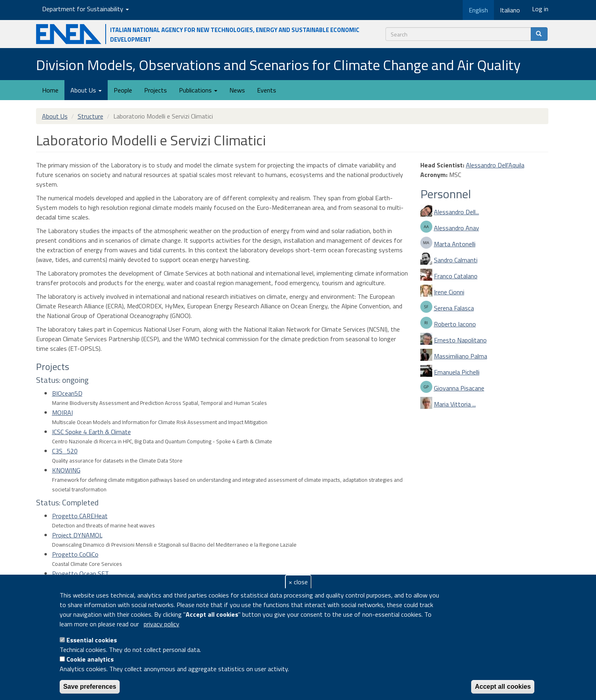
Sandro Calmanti (456, 260)
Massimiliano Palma (461, 356)
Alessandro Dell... (457, 212)
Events (267, 90)
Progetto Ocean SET (80, 573)
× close (298, 582)
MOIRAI (62, 412)
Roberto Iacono (455, 324)
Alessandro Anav (457, 228)
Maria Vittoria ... (455, 404)
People (123, 90)
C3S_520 (65, 451)
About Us (86, 90)
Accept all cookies (503, 687)
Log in (540, 9)
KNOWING (66, 470)
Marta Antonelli (455, 244)
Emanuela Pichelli (457, 372)
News (237, 90)
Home (50, 90)
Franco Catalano (456, 276)
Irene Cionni (449, 292)
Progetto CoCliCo (75, 554)
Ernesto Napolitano (460, 340)
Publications (198, 90)
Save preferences (90, 687)
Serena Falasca (454, 308)
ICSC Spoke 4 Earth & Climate (91, 432)
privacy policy (162, 624)
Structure (90, 116)
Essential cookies (92, 640)
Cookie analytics (90, 659)
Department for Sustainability (85, 9)
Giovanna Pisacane (459, 388)
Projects (156, 90)
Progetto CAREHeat (80, 516)
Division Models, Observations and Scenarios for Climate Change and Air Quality (278, 65)
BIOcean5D (67, 393)
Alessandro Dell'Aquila (495, 165)
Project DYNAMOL (77, 535)
